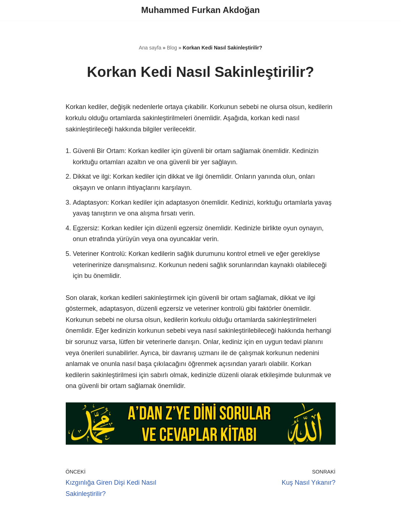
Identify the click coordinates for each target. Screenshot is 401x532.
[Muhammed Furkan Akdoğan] (200, 10)
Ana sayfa (150, 48)
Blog (172, 48)
